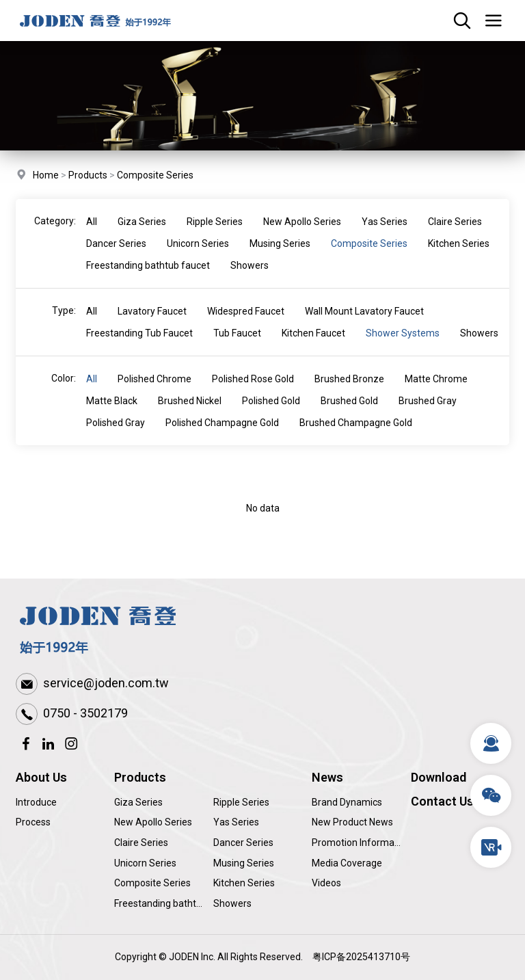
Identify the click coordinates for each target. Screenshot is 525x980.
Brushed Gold (349, 414)
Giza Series (142, 235)
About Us (41, 777)
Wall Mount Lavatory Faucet (364, 324)
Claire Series (455, 235)
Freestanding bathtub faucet (148, 278)
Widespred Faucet (246, 324)
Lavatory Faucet (152, 324)
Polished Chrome (154, 392)
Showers (250, 278)
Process (33, 822)
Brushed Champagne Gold (356, 436)
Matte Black (112, 414)
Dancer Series (116, 256)
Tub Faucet (237, 346)
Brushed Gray (428, 414)
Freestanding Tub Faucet (139, 346)
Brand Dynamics (347, 802)
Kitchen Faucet (313, 346)
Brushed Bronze (349, 392)
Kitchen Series (459, 256)
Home (46, 176)
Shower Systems (403, 346)
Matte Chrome (436, 392)
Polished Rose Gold (253, 392)
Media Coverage (347, 863)
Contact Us (442, 801)
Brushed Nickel (190, 414)
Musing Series (280, 256)
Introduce (36, 802)
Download (439, 777)
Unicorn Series (198, 256)
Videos (326, 883)
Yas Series (385, 235)
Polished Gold (271, 414)
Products (88, 176)
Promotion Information (361, 843)
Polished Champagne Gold (222, 436)
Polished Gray (116, 436)
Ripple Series (215, 235)
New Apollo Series (302, 235)
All (92, 235)
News (327, 777)
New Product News (352, 822)
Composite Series (155, 176)
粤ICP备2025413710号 (361, 957)
